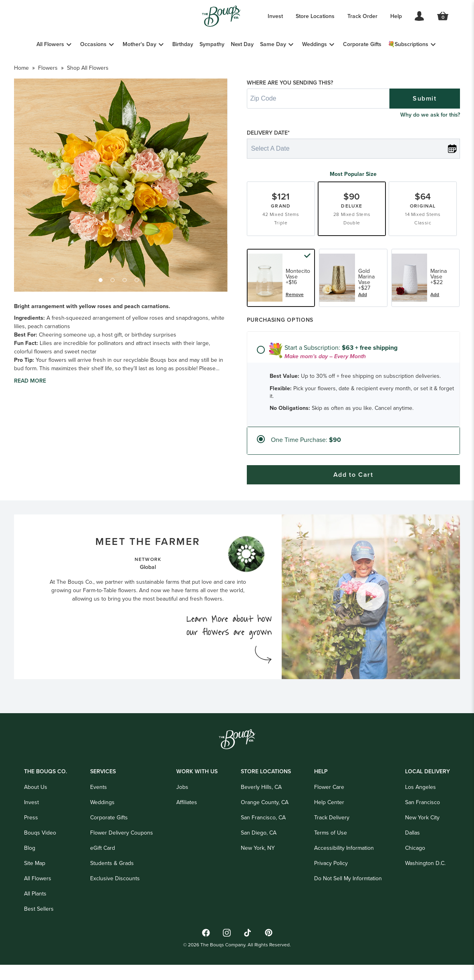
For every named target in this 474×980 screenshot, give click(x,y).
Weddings (315, 44)
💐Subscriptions (408, 44)
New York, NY (258, 867)
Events (99, 807)
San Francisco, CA (263, 837)
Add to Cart (353, 499)
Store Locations (315, 16)
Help (396, 16)
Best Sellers (39, 928)
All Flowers (50, 44)
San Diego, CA (259, 852)
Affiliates (187, 822)
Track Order (362, 16)
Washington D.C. (425, 883)
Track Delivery (332, 837)
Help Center (329, 822)
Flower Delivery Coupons (122, 852)
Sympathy (212, 44)
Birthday (183, 44)
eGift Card (103, 867)
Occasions (93, 44)
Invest (275, 16)
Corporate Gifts (362, 44)
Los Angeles (421, 807)
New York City (422, 837)
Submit (425, 122)
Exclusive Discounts (115, 898)
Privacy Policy (331, 883)
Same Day (273, 44)
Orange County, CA (265, 822)
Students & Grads (112, 883)
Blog (30, 867)
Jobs (182, 807)
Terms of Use (331, 852)
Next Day (242, 44)
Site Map (35, 883)
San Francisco (423, 822)
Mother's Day (139, 44)
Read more (30, 414)
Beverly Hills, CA (261, 807)
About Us (36, 807)
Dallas (412, 852)
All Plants (35, 913)
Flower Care (329, 807)
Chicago (415, 867)
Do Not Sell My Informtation (348, 898)
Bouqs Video (40, 852)
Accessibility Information (344, 867)
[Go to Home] (221, 16)
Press (31, 837)
